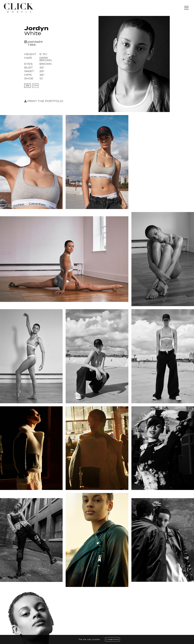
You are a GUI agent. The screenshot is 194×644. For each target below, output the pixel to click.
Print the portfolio (44, 101)
